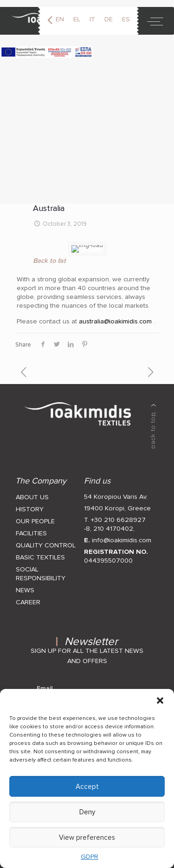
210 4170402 (113, 524)
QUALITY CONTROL (46, 540)
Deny (87, 812)
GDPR (90, 857)
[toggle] (155, 21)
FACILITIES (31, 528)
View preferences (87, 837)
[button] (160, 701)
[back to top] (154, 421)
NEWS (25, 585)
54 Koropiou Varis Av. (116, 492)
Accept (87, 787)
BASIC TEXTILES (40, 552)
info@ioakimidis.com (122, 535)
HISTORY (30, 504)
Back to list (49, 256)
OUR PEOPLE (35, 516)
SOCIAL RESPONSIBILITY (41, 569)
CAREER (28, 597)
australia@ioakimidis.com (115, 316)
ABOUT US (32, 492)
